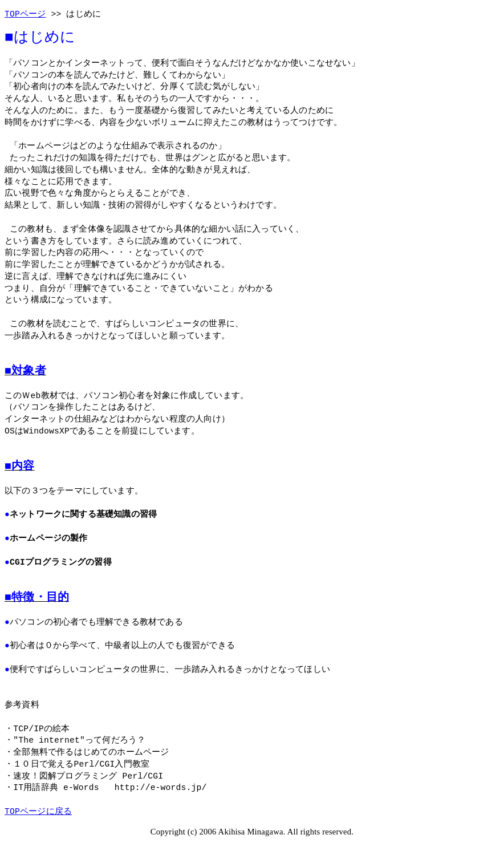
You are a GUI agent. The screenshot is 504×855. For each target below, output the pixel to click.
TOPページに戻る (38, 812)
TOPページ (25, 14)
